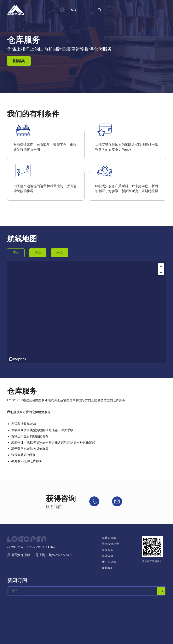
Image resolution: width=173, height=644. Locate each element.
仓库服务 (108, 550)
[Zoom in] (161, 266)
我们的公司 (109, 562)
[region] (87, 312)
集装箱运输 (109, 538)
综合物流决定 (110, 544)
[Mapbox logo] (17, 359)
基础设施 (108, 556)
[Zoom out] (161, 272)
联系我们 (108, 568)
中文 (62, 10)
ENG (72, 10)
